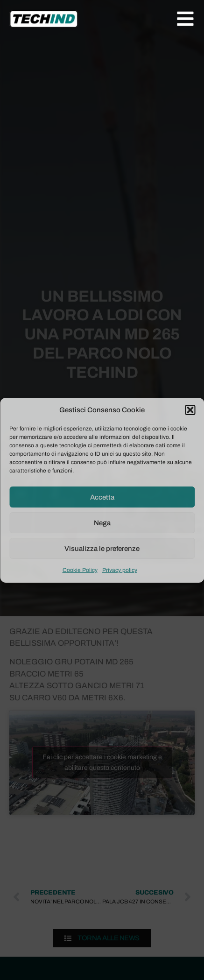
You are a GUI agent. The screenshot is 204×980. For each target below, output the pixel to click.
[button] (190, 410)
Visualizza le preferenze (102, 549)
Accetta (102, 497)
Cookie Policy (80, 570)
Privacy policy (120, 570)
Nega (102, 523)
